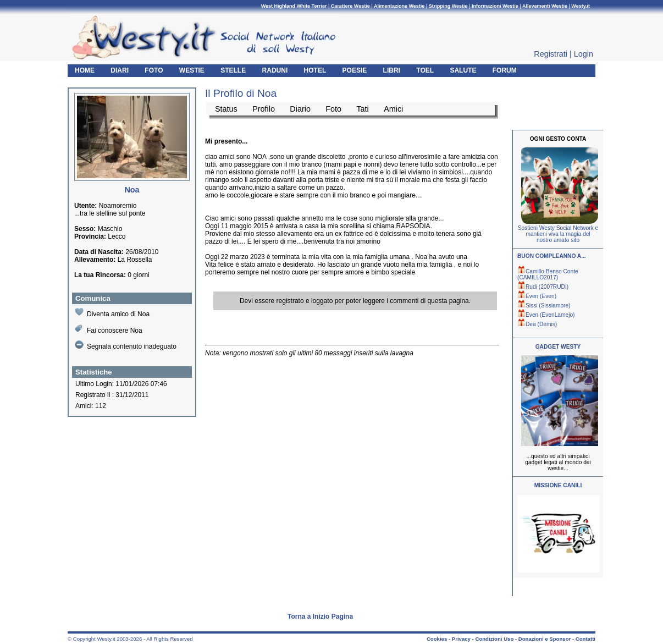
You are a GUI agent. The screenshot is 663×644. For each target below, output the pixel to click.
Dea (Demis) (537, 324)
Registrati (551, 54)
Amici (393, 109)
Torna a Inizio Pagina (320, 617)
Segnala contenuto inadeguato (126, 345)
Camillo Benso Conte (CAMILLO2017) (548, 274)
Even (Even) (537, 296)
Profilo (264, 109)
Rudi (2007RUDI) (543, 287)
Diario (300, 109)
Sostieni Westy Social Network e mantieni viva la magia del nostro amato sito (558, 234)
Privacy (461, 639)
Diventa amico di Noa (112, 313)
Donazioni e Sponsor (545, 639)
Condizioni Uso (494, 639)
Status (226, 109)
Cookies (437, 639)
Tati (362, 109)
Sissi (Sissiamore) (544, 306)
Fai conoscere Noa (109, 329)
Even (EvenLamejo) (546, 315)
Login (584, 54)
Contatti (585, 639)
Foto (333, 109)
